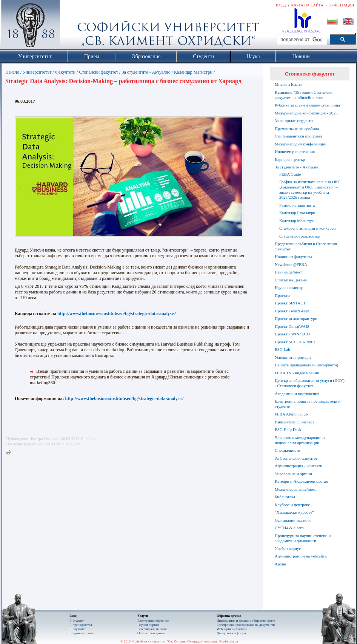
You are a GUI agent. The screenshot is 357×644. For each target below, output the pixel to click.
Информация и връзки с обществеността (246, 621)
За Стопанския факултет (296, 458)
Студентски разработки (300, 236)
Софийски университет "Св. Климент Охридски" (73, 26)
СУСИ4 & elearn (289, 528)
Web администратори (232, 629)
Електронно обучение (153, 621)
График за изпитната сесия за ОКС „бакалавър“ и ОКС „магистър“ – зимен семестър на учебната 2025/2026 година (310, 189)
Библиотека (285, 497)
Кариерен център (290, 159)
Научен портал (148, 625)
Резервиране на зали (152, 629)
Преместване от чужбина (297, 128)
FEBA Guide (290, 174)
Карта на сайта (307, 5)
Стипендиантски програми (298, 136)
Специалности (288, 450)
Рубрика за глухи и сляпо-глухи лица (307, 105)
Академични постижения (297, 394)
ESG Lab (282, 349)
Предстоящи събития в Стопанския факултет (306, 246)
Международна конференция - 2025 (306, 113)
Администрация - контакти (299, 466)
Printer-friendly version (10, 452)
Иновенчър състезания (295, 151)
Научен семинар (289, 287)
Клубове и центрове (292, 505)
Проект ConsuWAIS (292, 326)
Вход (281, 5)
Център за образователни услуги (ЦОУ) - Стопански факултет (310, 383)
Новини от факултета (293, 256)
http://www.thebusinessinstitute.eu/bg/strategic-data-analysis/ (117, 314)
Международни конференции (301, 144)
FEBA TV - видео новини (297, 373)
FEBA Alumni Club (291, 414)
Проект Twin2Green (292, 311)
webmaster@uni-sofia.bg (221, 641)
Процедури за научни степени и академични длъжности (303, 538)
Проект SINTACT (290, 303)
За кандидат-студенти (294, 120)
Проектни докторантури (296, 318)
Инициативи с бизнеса (295, 422)
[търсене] (301, 40)
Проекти (282, 295)
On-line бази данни (151, 633)
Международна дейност (296, 489)
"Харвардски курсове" (294, 512)
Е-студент (77, 621)
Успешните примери (293, 357)
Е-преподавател (81, 625)
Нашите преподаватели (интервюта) (306, 365)
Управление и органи (293, 474)
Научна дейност (289, 272)
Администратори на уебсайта (301, 556)
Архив (280, 564)
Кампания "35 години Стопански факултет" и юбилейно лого (304, 95)
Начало (12, 72)
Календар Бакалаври (297, 213)
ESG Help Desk (288, 429)
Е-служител (78, 629)
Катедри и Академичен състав (301, 481)
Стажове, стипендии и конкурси (307, 228)
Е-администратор (82, 633)
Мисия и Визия (288, 84)
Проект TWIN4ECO (292, 334)
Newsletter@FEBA (291, 264)
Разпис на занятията (297, 205)
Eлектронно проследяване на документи (246, 625)
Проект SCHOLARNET (295, 342)
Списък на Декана (291, 280)
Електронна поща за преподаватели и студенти (308, 404)
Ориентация (341, 5)
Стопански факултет (98, 72)
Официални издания (293, 520)
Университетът (37, 72)
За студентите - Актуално (146, 72)
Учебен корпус (288, 548)
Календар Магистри (193, 72)
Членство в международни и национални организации (300, 440)
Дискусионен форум (231, 633)
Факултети (65, 72)
